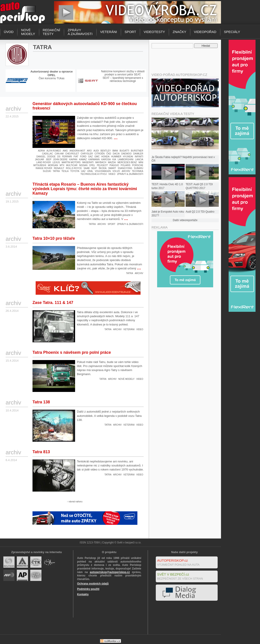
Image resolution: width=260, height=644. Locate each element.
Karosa (106, 159)
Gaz (90, 157)
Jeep (49, 159)
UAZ (83, 171)
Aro (89, 151)
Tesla (65, 171)
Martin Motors (71, 162)
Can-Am (59, 154)
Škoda (103, 168)
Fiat (76, 157)
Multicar (72, 165)
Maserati (88, 162)
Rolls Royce (74, 168)
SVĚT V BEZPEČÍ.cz (173, 574)
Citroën (100, 154)
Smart (112, 168)
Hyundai (128, 157)
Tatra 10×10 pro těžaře (54, 238)
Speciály (232, 32)
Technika (138, 171)
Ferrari (67, 157)
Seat (94, 168)
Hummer (116, 157)
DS (59, 157)
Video (112, 174)
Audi (96, 151)
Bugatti (125, 151)
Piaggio (114, 165)
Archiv (126, 171)
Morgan (53, 165)
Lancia (139, 159)
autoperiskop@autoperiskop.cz (110, 572)
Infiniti (139, 157)
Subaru (139, 168)
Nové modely (127, 379)
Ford (83, 157)
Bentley (106, 151)
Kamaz (83, 159)
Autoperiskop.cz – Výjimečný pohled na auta (22, 12)
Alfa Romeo (54, 151)
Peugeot (102, 165)
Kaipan (73, 159)
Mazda (112, 162)
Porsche (138, 165)
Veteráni (109, 32)
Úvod (9, 32)
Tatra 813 (41, 452)
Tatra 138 (41, 402)
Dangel (41, 157)
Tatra (56, 171)
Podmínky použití (88, 589)
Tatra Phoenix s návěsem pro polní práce (72, 352)
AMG (65, 151)
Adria (41, 151)
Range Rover (44, 168)
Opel (92, 165)
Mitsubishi (40, 165)
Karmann (94, 159)
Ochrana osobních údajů (93, 584)
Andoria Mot (77, 151)
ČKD (109, 154)
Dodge (51, 157)
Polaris (126, 165)
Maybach (101, 162)
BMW (115, 151)
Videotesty (154, 32)
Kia (114, 159)
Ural (90, 171)
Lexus (56, 162)
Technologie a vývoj (94, 174)
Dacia (116, 154)
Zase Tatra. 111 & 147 (53, 303)
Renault (59, 168)
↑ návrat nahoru (75, 502)
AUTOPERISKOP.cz (172, 560)
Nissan (83, 165)
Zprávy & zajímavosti (130, 174)
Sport (130, 32)
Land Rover (44, 162)
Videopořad (205, 32)
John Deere (60, 159)
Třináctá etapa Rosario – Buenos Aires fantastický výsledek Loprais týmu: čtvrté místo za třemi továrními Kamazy (85, 189)
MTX (62, 165)
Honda (105, 157)
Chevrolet (72, 154)
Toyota (75, 171)
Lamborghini (126, 159)
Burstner (137, 151)
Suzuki (47, 171)
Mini (141, 162)
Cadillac (48, 154)
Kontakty (83, 594)
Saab (87, 168)
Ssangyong (125, 168)
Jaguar (40, 159)
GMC (97, 157)
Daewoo (126, 154)
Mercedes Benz (127, 162)
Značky (179, 32)
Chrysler (87, 154)
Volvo (116, 171)
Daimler (138, 154)
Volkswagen (103, 171)
